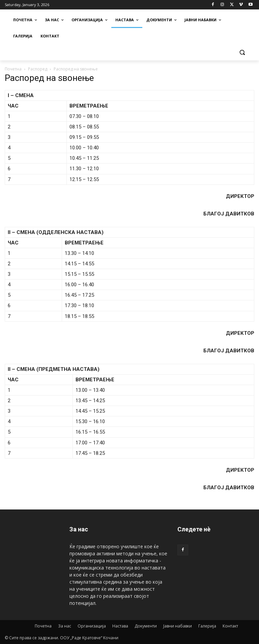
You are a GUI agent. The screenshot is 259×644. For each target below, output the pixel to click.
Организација (92, 626)
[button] (242, 52)
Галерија (207, 626)
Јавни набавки (178, 626)
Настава (120, 626)
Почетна (13, 69)
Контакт (230, 626)
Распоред (38, 69)
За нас (65, 626)
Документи (146, 626)
